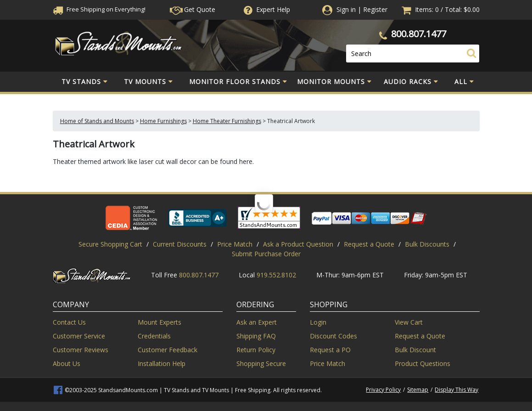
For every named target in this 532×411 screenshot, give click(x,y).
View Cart (409, 322)
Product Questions (423, 363)
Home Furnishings (163, 121)
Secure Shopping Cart (110, 244)
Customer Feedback (168, 350)
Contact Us (69, 322)
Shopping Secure (261, 363)
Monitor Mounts (334, 82)
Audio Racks (411, 82)
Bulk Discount (415, 350)
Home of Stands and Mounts (97, 121)
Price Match (235, 244)
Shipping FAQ (256, 336)
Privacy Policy (383, 390)
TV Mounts (148, 82)
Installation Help (162, 363)
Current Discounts (180, 244)
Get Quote (193, 9)
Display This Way (456, 390)
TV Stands (85, 82)
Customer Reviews (81, 350)
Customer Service (79, 336)
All (464, 82)
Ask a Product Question (298, 244)
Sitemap (418, 390)
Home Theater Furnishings (227, 121)
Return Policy (256, 350)
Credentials (154, 336)
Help (266, 9)
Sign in (346, 9)
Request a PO (330, 350)
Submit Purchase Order (266, 254)
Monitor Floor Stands (238, 82)
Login (318, 322)
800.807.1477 (419, 34)
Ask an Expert (257, 322)
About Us (67, 363)
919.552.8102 (276, 275)
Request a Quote (369, 244)
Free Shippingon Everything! (99, 9)
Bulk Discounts (427, 244)
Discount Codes (333, 336)
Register (375, 9)
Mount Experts (160, 322)
